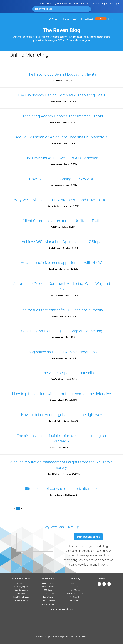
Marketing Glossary (48, 604)
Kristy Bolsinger (55, 206)
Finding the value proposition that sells (62, 373)
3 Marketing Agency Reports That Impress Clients (61, 116)
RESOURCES (87, 19)
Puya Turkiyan (57, 379)
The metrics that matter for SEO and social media (61, 310)
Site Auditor (21, 583)
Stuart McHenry (54, 474)
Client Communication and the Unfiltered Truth (61, 221)
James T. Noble (55, 421)
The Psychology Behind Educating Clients (61, 74)
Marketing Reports (21, 587)
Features (53, 19)
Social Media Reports (21, 597)
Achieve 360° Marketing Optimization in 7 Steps (61, 242)
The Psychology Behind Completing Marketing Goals (61, 95)
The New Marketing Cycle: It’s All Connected (61, 158)
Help (72, 590)
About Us (75, 583)
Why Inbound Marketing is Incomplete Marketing (61, 331)
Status (78, 590)
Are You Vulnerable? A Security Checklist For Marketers (61, 137)
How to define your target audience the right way (61, 415)
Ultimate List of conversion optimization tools (61, 489)
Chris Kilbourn (55, 248)
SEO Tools (21, 594)
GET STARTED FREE (62, 9)
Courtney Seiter (56, 269)
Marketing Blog (48, 583)
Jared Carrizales (56, 296)
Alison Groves (56, 164)
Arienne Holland (57, 400)
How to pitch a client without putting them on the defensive (61, 394)
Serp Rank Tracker (21, 601)
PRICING (66, 19)
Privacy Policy (75, 601)
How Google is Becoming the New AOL (61, 179)
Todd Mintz (55, 227)
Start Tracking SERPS (88, 537)
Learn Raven (48, 597)
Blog (75, 19)
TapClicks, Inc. (52, 637)
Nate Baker (57, 81)
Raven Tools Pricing (48, 601)
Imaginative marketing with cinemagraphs (61, 352)
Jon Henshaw (56, 185)
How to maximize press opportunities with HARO (61, 263)
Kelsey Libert (55, 448)
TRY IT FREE (101, 19)
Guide (48, 590)
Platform (75, 597)
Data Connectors (21, 590)
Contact (75, 587)
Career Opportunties (75, 594)
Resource (48, 587)
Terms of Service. (80, 637)
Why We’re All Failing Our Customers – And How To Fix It (61, 200)
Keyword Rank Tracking (62, 527)
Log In (111, 19)
